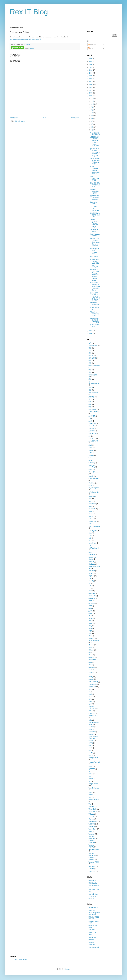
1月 (92, 130)
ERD (90, 533)
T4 (89, 771)
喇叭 (90, 370)
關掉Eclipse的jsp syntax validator (95, 198)
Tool (90, 781)
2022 (91, 67)
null (90, 652)
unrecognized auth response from (95, 251)
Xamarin (91, 869)
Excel (90, 536)
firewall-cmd (92, 543)
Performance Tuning (93, 676)
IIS (89, 583)
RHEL (90, 711)
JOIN (90, 608)
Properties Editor (94, 203)
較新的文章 (14, 118)
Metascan (92, 942)
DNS (90, 511)
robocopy (92, 713)
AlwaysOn (92, 426)
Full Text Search (94, 548)
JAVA (90, 591)
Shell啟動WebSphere (95, 304)
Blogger (67, 969)
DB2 (90, 499)
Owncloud (92, 667)
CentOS (91, 463)
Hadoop (91, 562)
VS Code (91, 817)
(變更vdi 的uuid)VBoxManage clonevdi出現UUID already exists (95, 275)
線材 (90, 402)
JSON (90, 613)
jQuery (91, 611)
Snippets (91, 734)
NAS (90, 647)
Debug (91, 506)
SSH (90, 748)
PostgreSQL (93, 684)
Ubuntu (91, 795)
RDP (90, 704)
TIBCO (91, 774)
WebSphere (92, 829)
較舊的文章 (75, 118)
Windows (92, 834)
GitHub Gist (92, 937)
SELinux (91, 727)
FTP (90, 546)
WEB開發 (92, 824)
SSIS (90, 750)
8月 (92, 110)
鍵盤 (90, 407)
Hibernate (92, 571)
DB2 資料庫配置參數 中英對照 (95, 185)
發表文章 (92, 45)
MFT (90, 636)
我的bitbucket (93, 883)
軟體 (90, 363)
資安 (90, 390)
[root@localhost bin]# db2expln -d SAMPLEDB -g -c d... (95, 152)
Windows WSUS (94, 862)
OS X (90, 662)
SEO (90, 729)
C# (89, 458)
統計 (90, 379)
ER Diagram (93, 531)
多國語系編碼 (93, 346)
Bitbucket (92, 930)
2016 (91, 84)
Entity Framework (94, 526)
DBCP (91, 501)
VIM (90, 804)
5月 (92, 118)
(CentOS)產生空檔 (95, 326)
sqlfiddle (91, 940)
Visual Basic (93, 809)
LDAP (90, 623)
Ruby (90, 720)
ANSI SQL (92, 431)
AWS (90, 445)
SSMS (91, 753)
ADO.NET (92, 416)
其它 (90, 348)
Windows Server (94, 849)
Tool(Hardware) (94, 784)
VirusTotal (92, 945)
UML (90, 797)
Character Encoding (92, 466)
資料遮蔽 (91, 397)
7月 (92, 113)
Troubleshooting (94, 788)
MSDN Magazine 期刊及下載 (94, 914)
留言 (90, 48)
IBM (90, 578)
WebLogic (92, 827)
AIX (90, 418)
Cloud (90, 469)
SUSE (91, 766)
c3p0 (90, 460)
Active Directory (94, 412)
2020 (91, 73)
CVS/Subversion (94, 492)
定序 (90, 351)
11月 (93, 101)
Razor (90, 697)
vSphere (91, 819)
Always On (92, 423)
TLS (90, 776)
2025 (91, 62)
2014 (91, 90)
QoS (90, 689)
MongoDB (92, 638)
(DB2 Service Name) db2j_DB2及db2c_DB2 (95, 263)
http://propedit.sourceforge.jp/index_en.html (25, 39)
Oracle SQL (92, 660)
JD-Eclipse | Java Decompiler (95, 209)
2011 (91, 331)
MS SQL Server (94, 641)
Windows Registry (92, 846)
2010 (91, 334)
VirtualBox (92, 806)
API (90, 436)
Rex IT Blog (29, 12)
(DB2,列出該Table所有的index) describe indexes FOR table (95, 141)
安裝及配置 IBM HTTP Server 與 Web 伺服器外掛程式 (95, 296)
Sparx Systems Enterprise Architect (93, 739)
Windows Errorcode (92, 842)
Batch (90, 453)
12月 (93, 98)
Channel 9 (92, 910)
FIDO (90, 541)
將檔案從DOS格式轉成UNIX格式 (95, 320)
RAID (90, 694)
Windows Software (92, 859)
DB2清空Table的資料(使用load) (95, 215)
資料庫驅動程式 (94, 393)
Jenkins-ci (92, 603)
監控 (90, 399)
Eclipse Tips (92, 521)
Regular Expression (92, 707)
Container (92, 483)
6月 (92, 116)
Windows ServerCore (92, 854)
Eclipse (32, 49)
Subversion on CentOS (95, 235)
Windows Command (92, 837)
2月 (92, 127)
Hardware (92, 564)
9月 (92, 107)
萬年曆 (91, 388)
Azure (90, 448)
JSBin (90, 935)
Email (90, 524)
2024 (91, 64)
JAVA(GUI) (92, 596)
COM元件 (92, 476)
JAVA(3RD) (92, 593)
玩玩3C (91, 356)
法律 (90, 353)
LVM (90, 633)
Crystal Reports (94, 488)
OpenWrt (91, 657)
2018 (91, 79)
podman (91, 679)
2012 (91, 96)
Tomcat (91, 779)
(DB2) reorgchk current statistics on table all (95, 170)
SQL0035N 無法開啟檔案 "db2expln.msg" (95, 161)
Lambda (91, 618)
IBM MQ (91, 581)
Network (91, 650)
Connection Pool (94, 479)
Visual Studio (93, 812)
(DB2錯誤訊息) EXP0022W (95, 133)
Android (91, 429)
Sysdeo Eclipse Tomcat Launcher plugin (94, 223)
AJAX (90, 421)
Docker (91, 514)
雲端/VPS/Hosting (94, 382)
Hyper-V (91, 576)
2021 (91, 70)
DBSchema (92, 504)
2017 (91, 82)
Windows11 (92, 866)
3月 (92, 124)
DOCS (91, 516)
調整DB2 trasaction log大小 (94, 191)
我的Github (92, 881)
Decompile (92, 509)
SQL (90, 745)
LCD (90, 621)
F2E (90, 538)
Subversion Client (94, 230)
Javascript (92, 598)
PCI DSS (91, 672)
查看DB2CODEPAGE (95, 178)
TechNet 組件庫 (94, 908)
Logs (90, 631)
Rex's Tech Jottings (92, 897)
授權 (90, 360)
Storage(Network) (94, 762)
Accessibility (93, 409)
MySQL (91, 645)
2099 (91, 59)
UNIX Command (94, 800)
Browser (91, 455)
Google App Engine (92, 558)
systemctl (92, 769)
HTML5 (91, 573)
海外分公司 (92, 358)
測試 (90, 372)
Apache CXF (93, 433)
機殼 (90, 404)
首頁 (45, 118)
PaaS (90, 670)
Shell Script (92, 732)
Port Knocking (93, 682)
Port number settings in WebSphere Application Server (95, 286)
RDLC (91, 702)
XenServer (92, 871)
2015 (91, 87)
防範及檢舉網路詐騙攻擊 (94, 918)
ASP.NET (92, 438)
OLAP (90, 655)
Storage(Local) (93, 758)
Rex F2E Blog (93, 894)
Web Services (93, 822)
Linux (90, 628)
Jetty (90, 606)
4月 (92, 121)
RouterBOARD (93, 716)
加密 (90, 343)
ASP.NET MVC (93, 441)
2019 (91, 76)
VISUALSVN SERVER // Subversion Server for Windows (95, 242)
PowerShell (92, 687)
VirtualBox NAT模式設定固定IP (95, 314)
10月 (93, 104)
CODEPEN (92, 932)
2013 (91, 93)
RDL (90, 699)
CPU (90, 485)
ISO (90, 588)
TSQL (90, 792)
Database (92, 496)
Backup (91, 450)
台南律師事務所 (94, 947)
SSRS (91, 755)
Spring (91, 743)
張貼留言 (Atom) (20, 121)
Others (91, 665)
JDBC (90, 601)
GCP (90, 552)
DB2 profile (94, 257)
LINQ (90, 626)
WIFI (90, 831)
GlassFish (92, 555)
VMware (91, 814)
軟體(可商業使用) (94, 365)
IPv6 (90, 586)
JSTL (90, 616)
